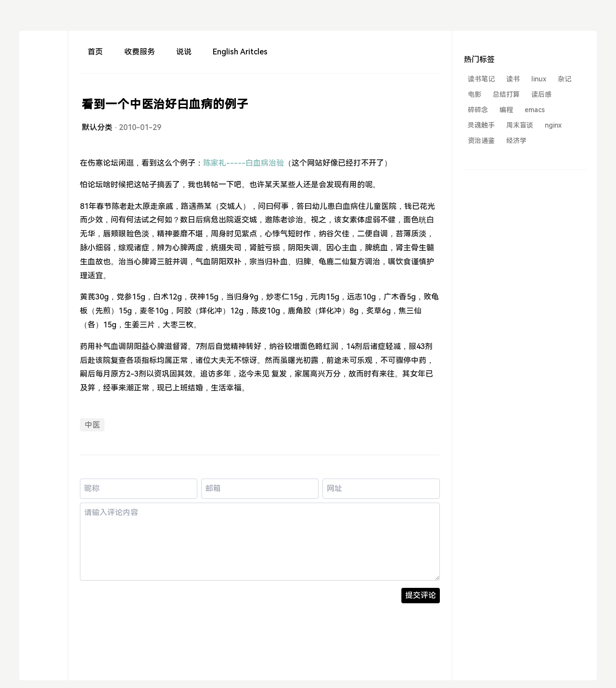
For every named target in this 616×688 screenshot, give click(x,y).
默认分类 (97, 127)
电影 (475, 94)
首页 (95, 52)
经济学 (516, 141)
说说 (184, 52)
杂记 (565, 79)
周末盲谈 (520, 125)
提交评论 (421, 595)
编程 (506, 110)
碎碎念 (478, 110)
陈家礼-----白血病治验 (244, 163)
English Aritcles (240, 52)
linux (539, 79)
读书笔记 (481, 79)
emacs (535, 110)
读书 (513, 79)
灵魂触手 (481, 125)
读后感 (541, 94)
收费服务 (140, 52)
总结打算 (506, 94)
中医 (92, 425)
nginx (553, 125)
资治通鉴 (481, 141)
